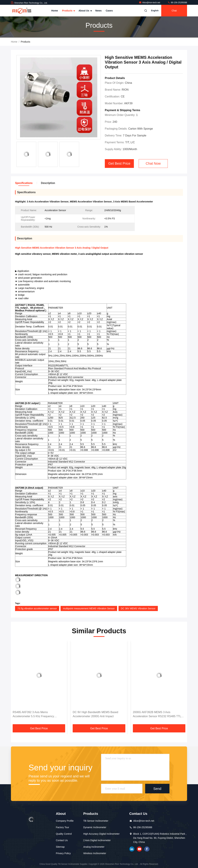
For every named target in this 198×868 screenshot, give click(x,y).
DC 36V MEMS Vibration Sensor (138, 608)
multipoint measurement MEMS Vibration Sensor (89, 608)
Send (157, 789)
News (99, 11)
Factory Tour (63, 827)
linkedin (132, 849)
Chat (174, 11)
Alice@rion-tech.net (150, 3)
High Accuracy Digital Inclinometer (101, 834)
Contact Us (62, 840)
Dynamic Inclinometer (95, 827)
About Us (85, 11)
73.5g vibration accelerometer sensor (37, 608)
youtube (139, 849)
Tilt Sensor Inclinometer (96, 821)
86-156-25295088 (177, 3)
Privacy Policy (63, 853)
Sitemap (60, 847)
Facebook (147, 849)
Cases (109, 11)
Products (68, 11)
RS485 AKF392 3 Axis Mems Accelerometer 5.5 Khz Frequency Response (33, 715)
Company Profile (65, 821)
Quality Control (64, 834)
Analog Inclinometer (94, 847)
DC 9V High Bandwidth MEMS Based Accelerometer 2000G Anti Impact (95, 714)
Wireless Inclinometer (95, 853)
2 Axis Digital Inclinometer (97, 840)
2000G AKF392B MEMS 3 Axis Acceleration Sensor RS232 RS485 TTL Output (157, 715)
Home (55, 11)
